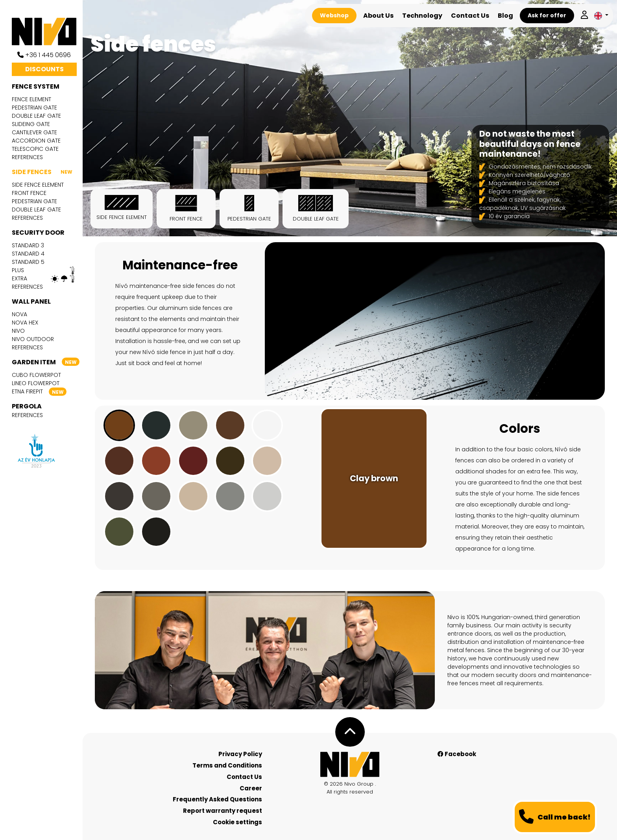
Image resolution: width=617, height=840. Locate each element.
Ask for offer (547, 15)
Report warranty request (223, 811)
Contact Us (470, 16)
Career (251, 788)
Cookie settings (237, 822)
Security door (38, 233)
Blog (505, 16)
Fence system (36, 86)
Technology (422, 16)
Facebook (457, 754)
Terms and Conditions (227, 765)
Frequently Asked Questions (217, 799)
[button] (601, 16)
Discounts (44, 69)
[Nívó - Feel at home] (350, 764)
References (27, 157)
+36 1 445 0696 (44, 55)
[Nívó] (47, 32)
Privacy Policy (240, 754)
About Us (378, 16)
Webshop (334, 15)
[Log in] (584, 16)
